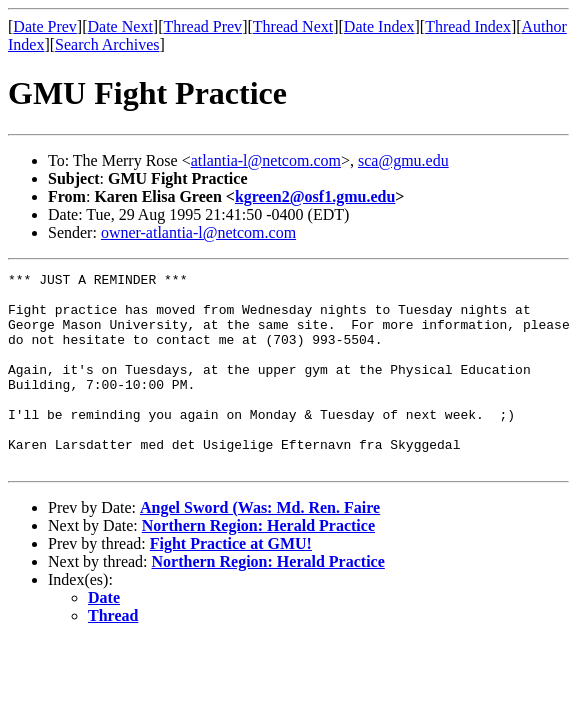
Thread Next (293, 26)
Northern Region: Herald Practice (258, 564)
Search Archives (107, 44)
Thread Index (468, 26)
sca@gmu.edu (403, 160)
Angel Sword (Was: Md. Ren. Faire (260, 546)
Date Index (379, 26)
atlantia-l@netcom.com (266, 160)
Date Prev (45, 26)
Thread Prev (202, 26)
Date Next (120, 26)
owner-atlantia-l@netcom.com (198, 232)
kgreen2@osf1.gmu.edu (315, 196)
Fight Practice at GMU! (231, 582)
